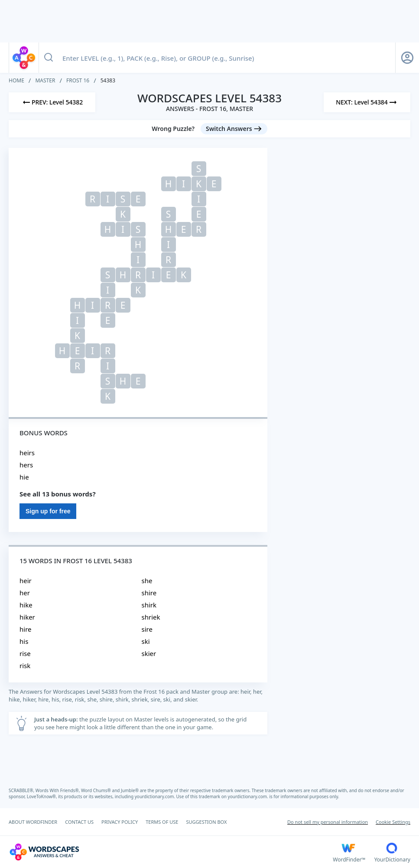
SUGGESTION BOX (206, 822)
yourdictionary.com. (156, 796)
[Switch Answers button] (234, 129)
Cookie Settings (393, 822)
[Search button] (49, 58)
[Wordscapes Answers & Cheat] (171, 852)
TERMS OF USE (162, 822)
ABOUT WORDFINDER (33, 822)
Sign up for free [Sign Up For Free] (48, 511)
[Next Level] (367, 102)
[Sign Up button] (407, 58)
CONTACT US (79, 822)
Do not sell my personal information (328, 822)
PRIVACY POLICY (120, 822)
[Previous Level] (52, 102)
